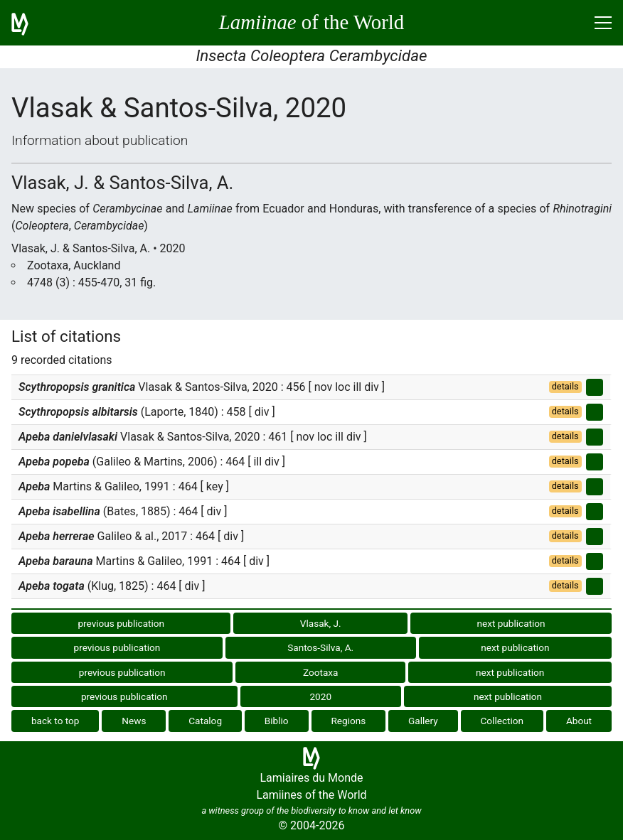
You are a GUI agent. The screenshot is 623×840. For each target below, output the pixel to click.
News (134, 721)
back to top (55, 721)
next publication (511, 623)
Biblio (277, 721)
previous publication (121, 623)
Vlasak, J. (321, 623)
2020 (320, 696)
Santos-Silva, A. (320, 647)
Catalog (205, 721)
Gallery (423, 721)
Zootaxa (321, 672)
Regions (348, 721)
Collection (502, 721)
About (579, 721)
